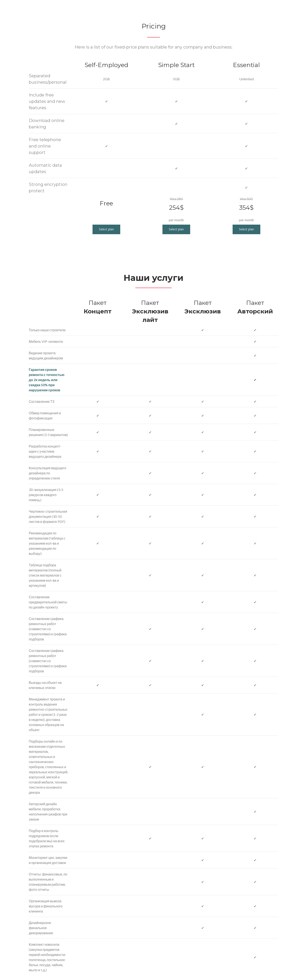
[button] (106, 229)
